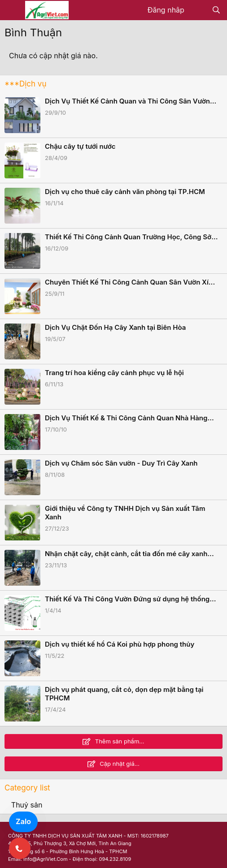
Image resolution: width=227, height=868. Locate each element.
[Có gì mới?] (198, 10)
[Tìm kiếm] (216, 10)
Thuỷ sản (27, 805)
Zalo (23, 821)
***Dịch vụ (25, 84)
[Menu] (12, 10)
